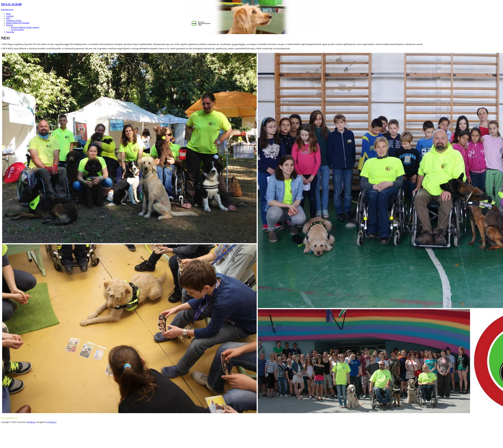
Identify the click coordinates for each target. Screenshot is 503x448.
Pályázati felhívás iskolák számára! (25, 27)
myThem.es (52, 422)
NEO (8, 18)
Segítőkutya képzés (14, 21)
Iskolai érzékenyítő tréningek (18, 23)
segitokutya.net (7, 10)
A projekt (10, 16)
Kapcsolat (10, 32)
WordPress (31, 422)
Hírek (8, 14)
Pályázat (9, 25)
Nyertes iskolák (17, 30)
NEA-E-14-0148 (11, 4)
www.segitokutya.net (9, 418)
